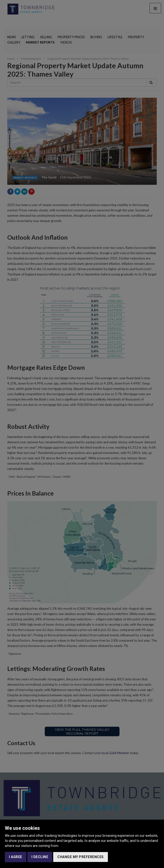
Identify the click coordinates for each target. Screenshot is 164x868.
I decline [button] (40, 857)
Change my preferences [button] (81, 857)
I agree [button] (16, 857)
